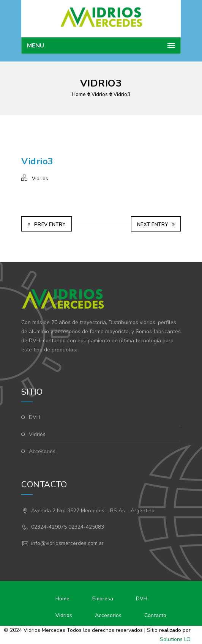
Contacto (155, 615)
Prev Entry (47, 225)
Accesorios (42, 451)
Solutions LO (175, 639)
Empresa (103, 599)
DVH (35, 417)
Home (79, 94)
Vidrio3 (122, 94)
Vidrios (100, 94)
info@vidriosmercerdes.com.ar (67, 543)
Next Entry (156, 225)
